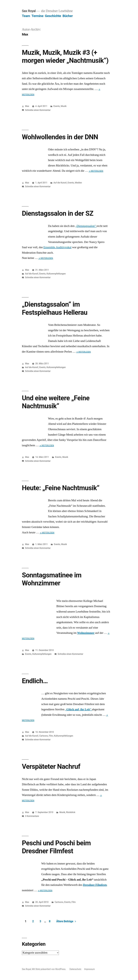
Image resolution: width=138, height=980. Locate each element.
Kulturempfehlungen (56, 274)
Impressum (90, 969)
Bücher (68, 16)
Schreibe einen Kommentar (38, 110)
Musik (64, 106)
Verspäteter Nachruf (51, 766)
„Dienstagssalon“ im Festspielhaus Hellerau (55, 308)
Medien (78, 183)
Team (26, 16)
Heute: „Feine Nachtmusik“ (61, 488)
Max (27, 106)
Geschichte (53, 16)
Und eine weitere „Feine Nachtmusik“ (56, 402)
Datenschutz (75, 969)
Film (51, 736)
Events (57, 106)
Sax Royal (29, 11)
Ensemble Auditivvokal (57, 247)
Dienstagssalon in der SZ (58, 213)
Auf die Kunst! (60, 183)
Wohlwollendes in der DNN (60, 137)
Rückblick (71, 812)
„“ (79, 709)
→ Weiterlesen (96, 171)
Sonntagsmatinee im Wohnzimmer (52, 579)
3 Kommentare (32, 816)
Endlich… (35, 681)
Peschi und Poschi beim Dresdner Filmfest (56, 847)
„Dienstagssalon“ (86, 226)
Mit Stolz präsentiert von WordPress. (49, 969)
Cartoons (44, 736)
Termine (37, 16)
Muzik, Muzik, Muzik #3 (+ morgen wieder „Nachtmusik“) (65, 56)
